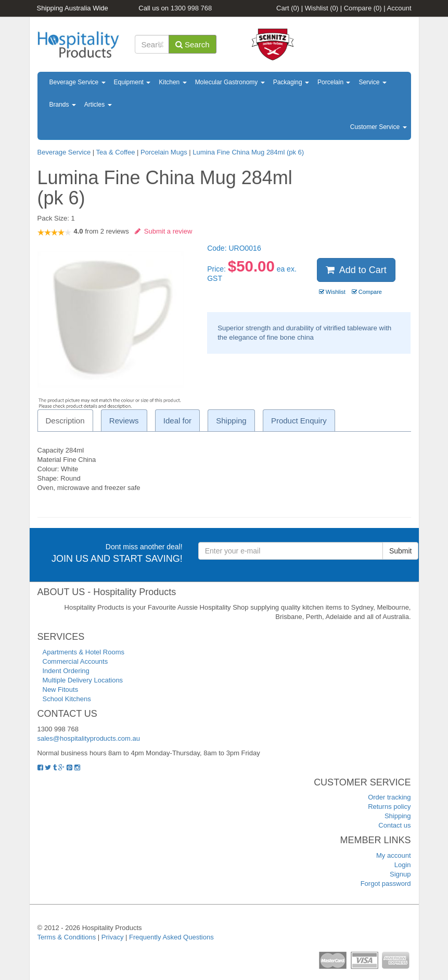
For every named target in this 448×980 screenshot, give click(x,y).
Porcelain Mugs (164, 152)
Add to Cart (356, 270)
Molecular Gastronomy (230, 82)
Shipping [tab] (231, 421)
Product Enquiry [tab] (299, 421)
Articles (98, 105)
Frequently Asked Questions (171, 937)
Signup (400, 874)
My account (393, 855)
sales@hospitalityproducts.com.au (89, 738)
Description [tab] (65, 421)
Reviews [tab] (124, 421)
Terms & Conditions (67, 937)
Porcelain (334, 82)
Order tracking (389, 797)
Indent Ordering (66, 671)
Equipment (132, 82)
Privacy (113, 937)
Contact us (394, 825)
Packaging (291, 82)
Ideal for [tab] (177, 421)
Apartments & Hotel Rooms (84, 652)
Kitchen (172, 82)
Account (399, 8)
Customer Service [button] (379, 127)
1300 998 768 (191, 8)
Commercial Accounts (75, 661)
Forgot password (386, 884)
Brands (63, 105)
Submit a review (164, 231)
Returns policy (389, 807)
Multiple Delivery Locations (83, 680)
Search (193, 44)
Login (403, 865)
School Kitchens (67, 699)
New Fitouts (61, 689)
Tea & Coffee (116, 152)
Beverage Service (78, 82)
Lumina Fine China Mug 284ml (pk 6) (248, 152)
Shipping (398, 816)
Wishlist (322, 8)
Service (372, 82)
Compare (363, 8)
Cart (288, 8)
